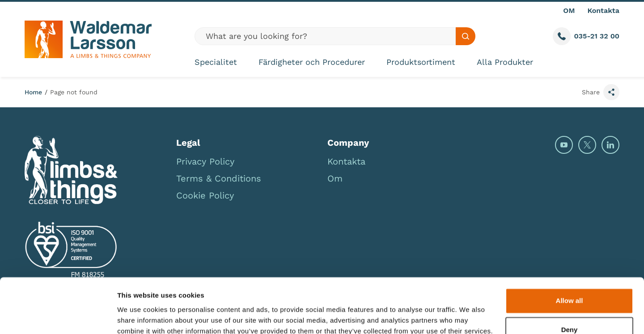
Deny (570, 290)
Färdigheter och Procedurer (312, 62)
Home (33, 92)
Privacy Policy (205, 161)
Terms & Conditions (219, 178)
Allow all (570, 261)
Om (335, 178)
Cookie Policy (205, 195)
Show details (138, 316)
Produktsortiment (421, 62)
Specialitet (216, 62)
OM (569, 11)
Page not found (74, 92)
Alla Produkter (505, 62)
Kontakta (603, 11)
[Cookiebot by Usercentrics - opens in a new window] (58, 317)
